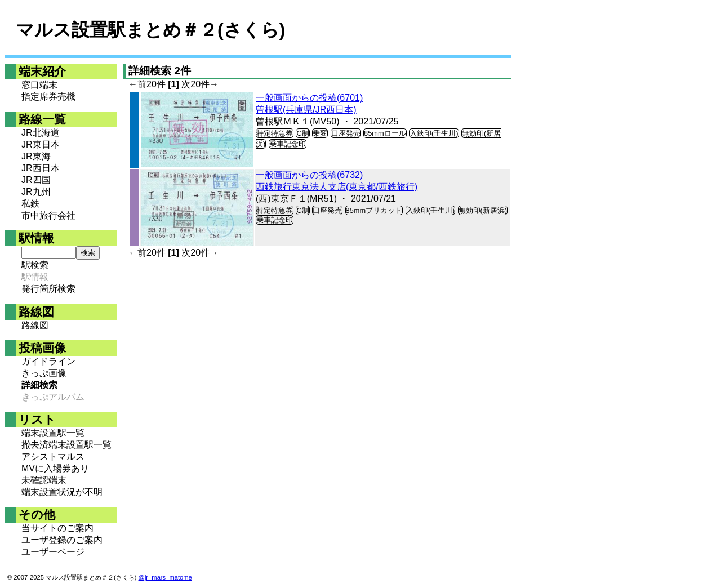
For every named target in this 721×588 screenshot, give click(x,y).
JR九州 (36, 192)
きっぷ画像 (44, 373)
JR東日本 (41, 144)
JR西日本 (41, 168)
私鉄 (30, 204)
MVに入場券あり (55, 468)
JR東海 (36, 156)
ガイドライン (48, 361)
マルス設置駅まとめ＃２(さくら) (150, 30)
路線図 (35, 325)
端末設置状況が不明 (62, 492)
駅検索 (35, 265)
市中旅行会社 (48, 215)
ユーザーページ (53, 552)
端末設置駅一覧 (53, 433)
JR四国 (36, 180)
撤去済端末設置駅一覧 (66, 445)
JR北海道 (41, 133)
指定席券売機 (48, 97)
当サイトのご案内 (57, 528)
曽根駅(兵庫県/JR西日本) (306, 110)
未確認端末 (44, 480)
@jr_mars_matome (165, 577)
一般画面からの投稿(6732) (309, 175)
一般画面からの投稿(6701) (309, 98)
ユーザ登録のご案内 (62, 540)
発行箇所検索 (48, 289)
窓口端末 (39, 85)
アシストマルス (53, 456)
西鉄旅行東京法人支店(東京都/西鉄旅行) (337, 187)
